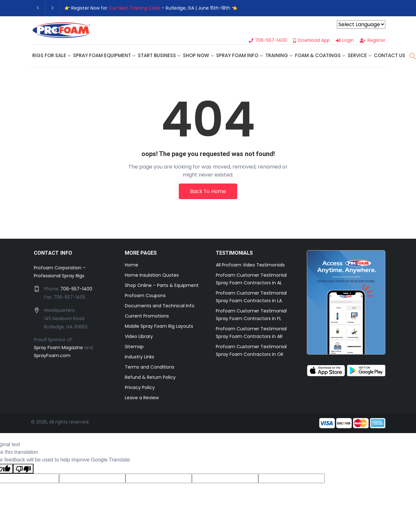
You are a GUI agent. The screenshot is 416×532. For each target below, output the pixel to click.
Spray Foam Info (237, 56)
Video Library (139, 337)
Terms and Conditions (150, 368)
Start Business (157, 56)
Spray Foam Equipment (102, 56)
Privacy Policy (140, 388)
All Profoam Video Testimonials (250, 266)
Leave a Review (142, 398)
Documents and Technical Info (160, 306)
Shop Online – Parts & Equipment (162, 286)
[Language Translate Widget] (361, 24)
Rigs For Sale (49, 56)
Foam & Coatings (318, 56)
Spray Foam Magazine (58, 348)
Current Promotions (147, 317)
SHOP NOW (196, 56)
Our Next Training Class (134, 8)
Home (132, 266)
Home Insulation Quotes (152, 276)
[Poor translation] (23, 470)
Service (357, 56)
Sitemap (134, 347)
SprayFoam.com (52, 356)
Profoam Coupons (145, 296)
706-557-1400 (76, 289)
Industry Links (140, 357)
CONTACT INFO (53, 254)
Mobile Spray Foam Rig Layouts (159, 327)
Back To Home (208, 192)
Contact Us (390, 56)
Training (277, 56)
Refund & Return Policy (150, 378)
